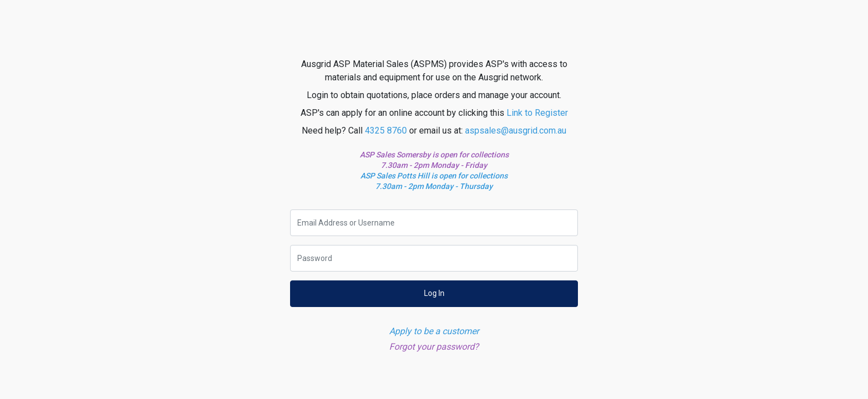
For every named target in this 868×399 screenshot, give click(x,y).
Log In (434, 293)
